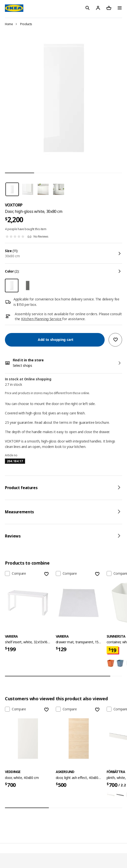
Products (26, 24)
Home (9, 24)
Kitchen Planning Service (42, 319)
